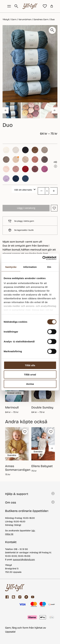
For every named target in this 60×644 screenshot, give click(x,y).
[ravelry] (26, 597)
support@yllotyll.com (24, 560)
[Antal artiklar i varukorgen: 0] (52, 6)
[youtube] (33, 597)
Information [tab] (30, 267)
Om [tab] (49, 267)
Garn (14, 19)
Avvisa (30, 384)
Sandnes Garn (41, 19)
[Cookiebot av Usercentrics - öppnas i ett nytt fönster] (43, 258)
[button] (12, 110)
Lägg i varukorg (26, 208)
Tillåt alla (30, 365)
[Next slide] (54, 110)
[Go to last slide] (6, 110)
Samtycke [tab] (11, 267)
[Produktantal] (47, 191)
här (33, 531)
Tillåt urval (30, 375)
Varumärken (25, 19)
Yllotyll (6, 19)
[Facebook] (7, 597)
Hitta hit (9, 534)
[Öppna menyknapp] (9, 6)
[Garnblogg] (13, 597)
